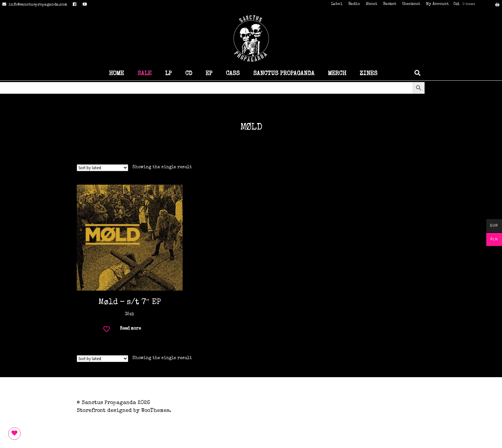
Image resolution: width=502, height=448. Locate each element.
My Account (437, 4)
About (371, 4)
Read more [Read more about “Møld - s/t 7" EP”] (130, 329)
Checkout (411, 4)
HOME (116, 74)
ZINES (369, 74)
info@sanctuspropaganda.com (34, 5)
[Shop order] (102, 168)
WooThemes (155, 411)
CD (189, 74)
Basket (390, 4)
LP (168, 74)
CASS (233, 74)
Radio (354, 4)
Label (337, 4)
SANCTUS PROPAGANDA (284, 74)
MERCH (337, 74)
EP (209, 74)
